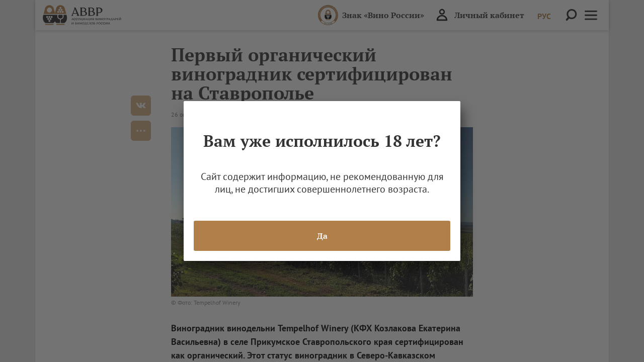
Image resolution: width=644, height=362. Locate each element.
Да (322, 236)
